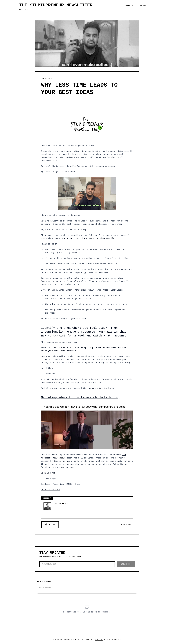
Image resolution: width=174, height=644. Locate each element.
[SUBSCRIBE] (126, 564)
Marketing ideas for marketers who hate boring (80, 397)
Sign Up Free (48, 473)
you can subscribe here (100, 388)
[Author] (143, 5)
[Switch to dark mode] (153, 6)
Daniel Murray (61, 461)
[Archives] (130, 5)
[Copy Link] (126, 525)
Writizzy (99, 640)
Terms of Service (50, 490)
